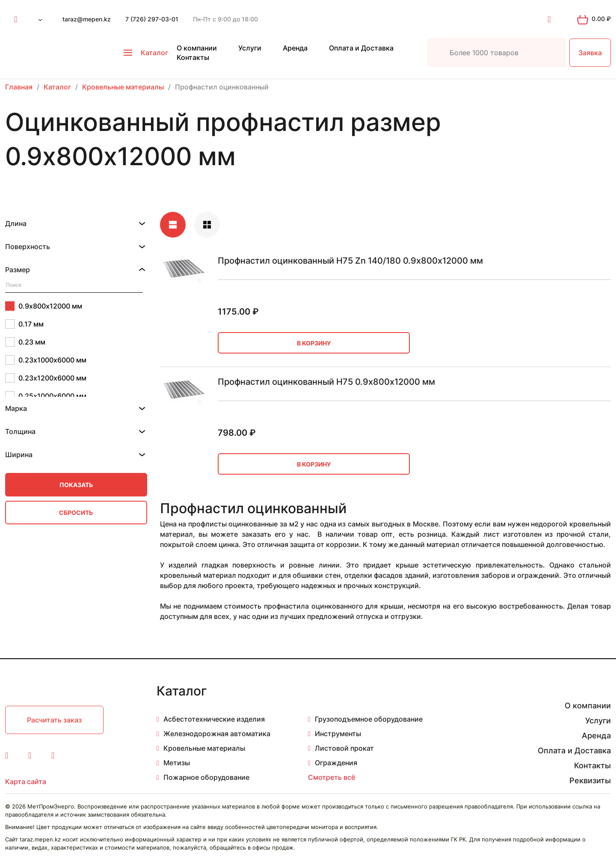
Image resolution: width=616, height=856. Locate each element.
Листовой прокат (344, 748)
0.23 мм (25, 342)
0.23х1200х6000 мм (46, 378)
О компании (197, 48)
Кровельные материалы (204, 748)
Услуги (250, 48)
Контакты (193, 57)
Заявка (590, 53)
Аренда (295, 48)
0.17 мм (24, 324)
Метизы (177, 763)
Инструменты (338, 734)
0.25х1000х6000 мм (46, 396)
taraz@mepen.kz (87, 19)
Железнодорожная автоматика (217, 734)
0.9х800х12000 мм (44, 306)
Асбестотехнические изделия (214, 719)
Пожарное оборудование (206, 777)
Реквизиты (590, 780)
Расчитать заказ (54, 720)
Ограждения (336, 763)
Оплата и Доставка (361, 48)
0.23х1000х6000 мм (46, 360)
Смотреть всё (332, 777)
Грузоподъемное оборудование (369, 719)
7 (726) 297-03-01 (152, 19)
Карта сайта (26, 782)
